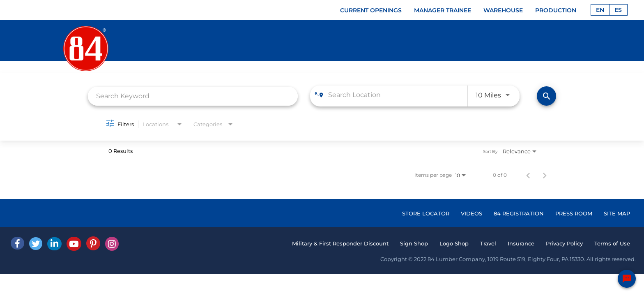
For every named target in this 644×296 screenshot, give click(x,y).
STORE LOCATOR (426, 213)
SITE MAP (617, 213)
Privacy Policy (564, 243)
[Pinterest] (93, 243)
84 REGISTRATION (519, 213)
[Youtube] (74, 244)
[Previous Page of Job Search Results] (528, 175)
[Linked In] (54, 244)
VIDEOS (471, 213)
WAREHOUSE (503, 10)
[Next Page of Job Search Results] (545, 175)
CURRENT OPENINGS (371, 10)
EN (600, 10)
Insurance (521, 243)
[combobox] (193, 96)
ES (618, 10)
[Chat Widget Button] (627, 279)
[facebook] (17, 243)
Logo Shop (454, 243)
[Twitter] (36, 244)
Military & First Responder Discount (340, 243)
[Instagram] (112, 244)
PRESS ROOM (574, 213)
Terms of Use (612, 243)
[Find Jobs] (546, 96)
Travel (488, 243)
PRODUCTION (556, 10)
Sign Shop (414, 243)
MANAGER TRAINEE (443, 10)
